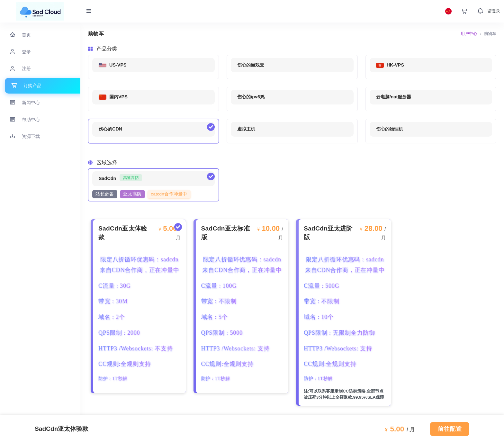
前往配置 (450, 429)
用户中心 (469, 34)
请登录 (494, 11)
